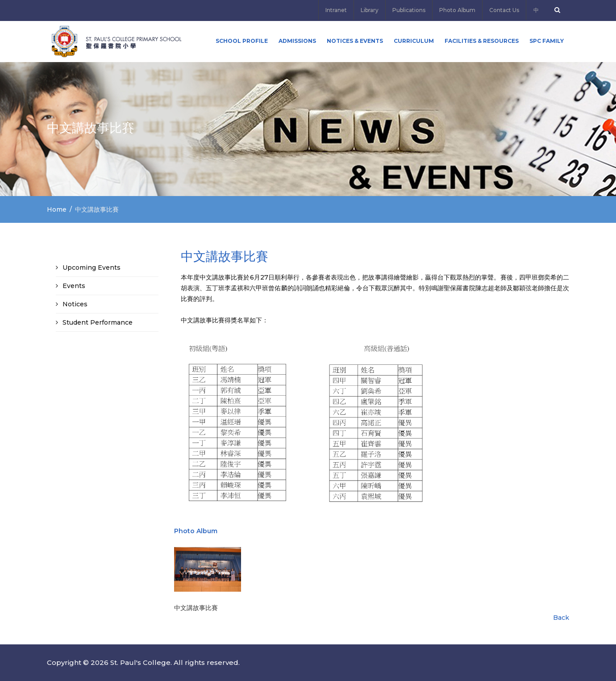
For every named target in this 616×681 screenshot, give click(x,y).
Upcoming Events (92, 267)
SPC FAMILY (547, 41)
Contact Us (504, 10)
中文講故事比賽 (196, 608)
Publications (409, 10)
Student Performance (98, 322)
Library (370, 10)
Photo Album (457, 10)
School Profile (242, 41)
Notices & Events (355, 41)
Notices (75, 304)
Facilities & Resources (482, 41)
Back (561, 618)
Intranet (336, 10)
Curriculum (414, 41)
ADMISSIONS (297, 41)
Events (74, 286)
